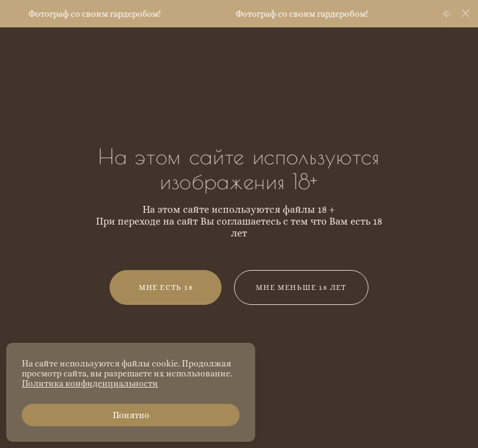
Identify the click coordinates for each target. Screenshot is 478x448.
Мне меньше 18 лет (301, 287)
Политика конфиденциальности (90, 383)
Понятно (131, 415)
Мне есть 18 (166, 287)
